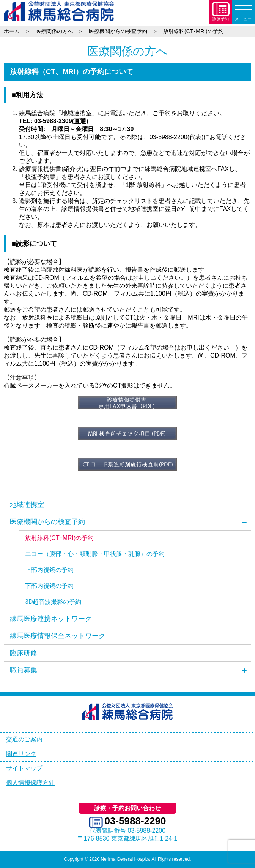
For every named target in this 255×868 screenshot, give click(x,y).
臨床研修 (24, 653)
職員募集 (24, 670)
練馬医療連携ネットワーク (51, 619)
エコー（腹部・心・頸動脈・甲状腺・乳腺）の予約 (95, 554)
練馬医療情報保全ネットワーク (58, 636)
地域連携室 (27, 505)
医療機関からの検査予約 (47, 522)
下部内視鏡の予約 (49, 586)
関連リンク (21, 754)
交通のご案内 (24, 739)
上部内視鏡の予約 (49, 570)
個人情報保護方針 (30, 783)
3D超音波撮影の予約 (53, 602)
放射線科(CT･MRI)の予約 (59, 538)
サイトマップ (24, 768)
